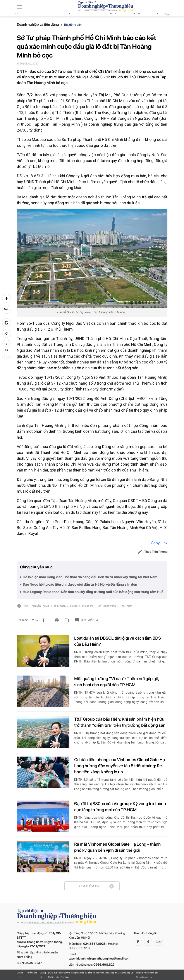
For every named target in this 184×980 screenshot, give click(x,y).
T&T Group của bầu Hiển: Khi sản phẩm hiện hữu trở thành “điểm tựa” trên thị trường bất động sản (120, 722)
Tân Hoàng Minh (107, 606)
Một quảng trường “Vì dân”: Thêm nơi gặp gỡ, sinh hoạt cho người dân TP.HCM (117, 682)
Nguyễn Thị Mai (41, 606)
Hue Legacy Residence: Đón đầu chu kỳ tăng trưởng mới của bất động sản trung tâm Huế (93, 592)
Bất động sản (73, 25)
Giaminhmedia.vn (144, 977)
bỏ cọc (74, 606)
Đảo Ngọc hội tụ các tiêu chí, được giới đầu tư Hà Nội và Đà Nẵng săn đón (80, 584)
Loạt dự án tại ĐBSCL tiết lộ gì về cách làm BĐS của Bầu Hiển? (118, 641)
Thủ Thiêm (126, 606)
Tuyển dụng (32, 973)
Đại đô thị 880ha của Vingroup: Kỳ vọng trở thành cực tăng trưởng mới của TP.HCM (120, 807)
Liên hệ (20, 973)
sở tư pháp (60, 606)
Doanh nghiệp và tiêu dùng (40, 24)
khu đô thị (88, 606)
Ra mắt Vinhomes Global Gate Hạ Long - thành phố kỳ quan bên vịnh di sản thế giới (117, 847)
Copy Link (159, 543)
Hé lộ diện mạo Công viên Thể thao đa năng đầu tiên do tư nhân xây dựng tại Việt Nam (90, 577)
